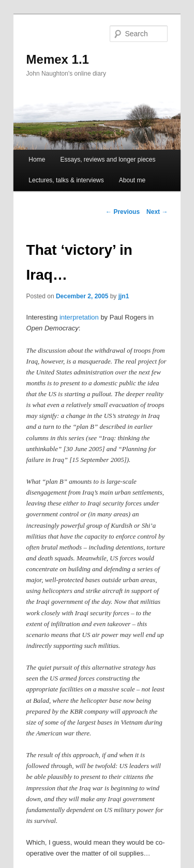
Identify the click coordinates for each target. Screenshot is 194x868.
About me (132, 180)
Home (37, 160)
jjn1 (124, 296)
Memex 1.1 (58, 59)
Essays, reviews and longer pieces (108, 160)
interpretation (79, 317)
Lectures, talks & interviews (66, 180)
